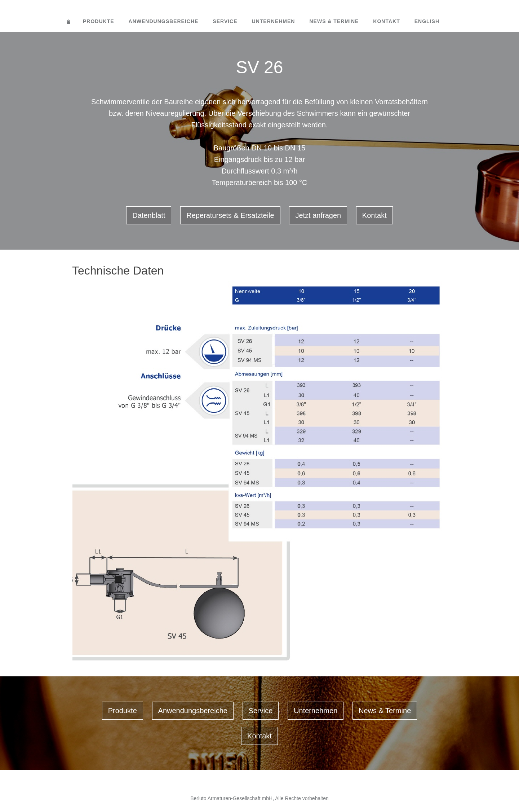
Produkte (99, 21)
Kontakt (386, 21)
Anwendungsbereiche (164, 21)
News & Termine (334, 21)
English (427, 21)
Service (225, 21)
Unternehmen (274, 21)
